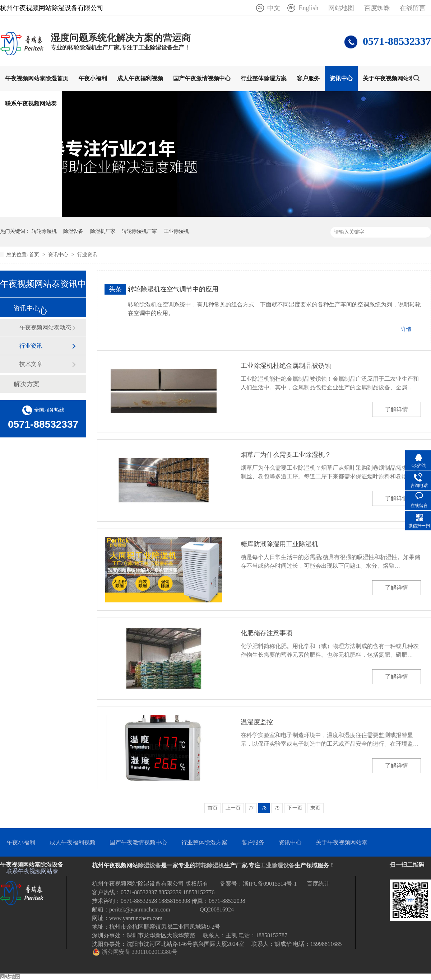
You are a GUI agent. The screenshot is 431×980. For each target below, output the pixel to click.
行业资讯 (87, 255)
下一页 (295, 808)
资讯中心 (341, 78)
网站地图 (341, 8)
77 (251, 808)
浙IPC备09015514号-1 (270, 884)
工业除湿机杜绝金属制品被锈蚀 (286, 366)
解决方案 (27, 384)
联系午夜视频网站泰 (31, 104)
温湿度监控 (257, 722)
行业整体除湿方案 (264, 78)
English (308, 8)
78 (264, 808)
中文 (274, 8)
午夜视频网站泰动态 (45, 327)
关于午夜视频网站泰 (389, 78)
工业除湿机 (176, 231)
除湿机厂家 (103, 231)
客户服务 (308, 78)
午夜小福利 (93, 78)
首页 (35, 255)
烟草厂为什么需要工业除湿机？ (286, 455)
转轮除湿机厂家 (139, 231)
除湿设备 (73, 231)
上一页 (233, 808)
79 (277, 808)
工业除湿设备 (277, 865)
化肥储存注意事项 (267, 633)
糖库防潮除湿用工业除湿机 (279, 544)
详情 (406, 329)
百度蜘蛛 (377, 8)
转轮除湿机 (44, 231)
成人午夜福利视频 (140, 78)
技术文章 (31, 364)
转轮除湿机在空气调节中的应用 (173, 289)
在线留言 (413, 8)
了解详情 (397, 409)
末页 (315, 808)
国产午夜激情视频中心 (202, 78)
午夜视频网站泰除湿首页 (37, 78)
